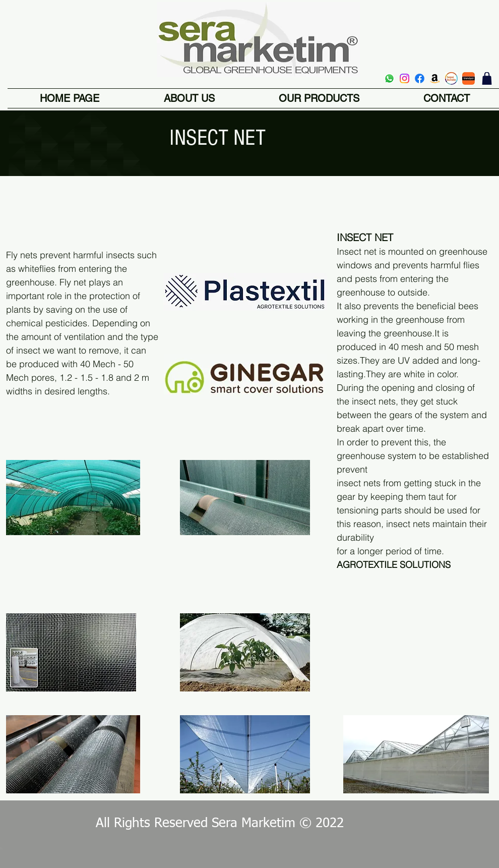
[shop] (487, 78)
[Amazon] (435, 78)
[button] (319, 98)
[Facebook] (420, 78)
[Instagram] (404, 78)
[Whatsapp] (389, 78)
